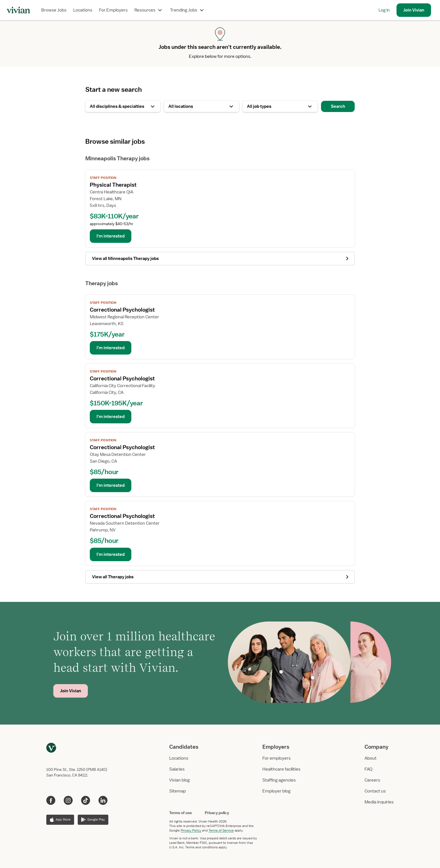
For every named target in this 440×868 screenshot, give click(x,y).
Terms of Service (221, 830)
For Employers (113, 10)
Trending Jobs (188, 10)
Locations (83, 10)
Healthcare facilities (281, 769)
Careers (372, 780)
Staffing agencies (279, 780)
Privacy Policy (191, 830)
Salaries (177, 769)
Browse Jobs (54, 10)
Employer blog (276, 791)
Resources (149, 10)
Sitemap (177, 791)
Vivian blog (179, 780)
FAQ (368, 769)
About (371, 758)
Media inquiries (379, 802)
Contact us (375, 791)
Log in (384, 10)
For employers (277, 758)
